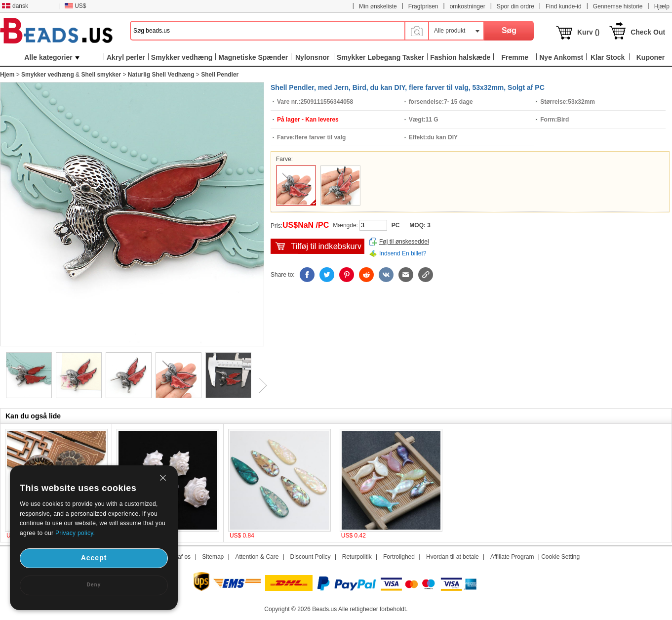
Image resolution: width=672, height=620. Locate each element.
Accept (94, 558)
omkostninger (468, 6)
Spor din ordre (515, 6)
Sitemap (213, 557)
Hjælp (662, 6)
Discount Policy (311, 557)
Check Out (648, 32)
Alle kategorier (52, 57)
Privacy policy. (75, 533)
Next (259, 385)
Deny (94, 585)
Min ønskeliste (378, 6)
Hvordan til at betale (453, 557)
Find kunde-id (564, 6)
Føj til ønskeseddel (404, 242)
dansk (15, 6)
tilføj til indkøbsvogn (317, 246)
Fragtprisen (423, 6)
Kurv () (588, 32)
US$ (75, 6)
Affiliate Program (512, 557)
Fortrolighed (399, 557)
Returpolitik (357, 557)
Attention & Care (257, 557)
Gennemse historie (618, 6)
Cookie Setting (560, 557)
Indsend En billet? (403, 253)
